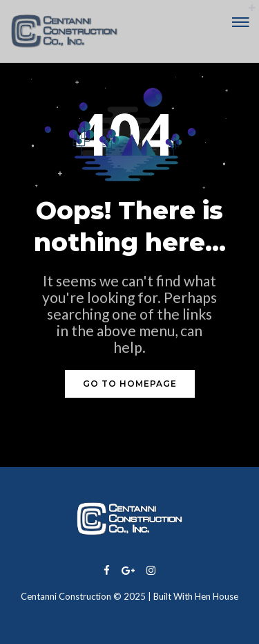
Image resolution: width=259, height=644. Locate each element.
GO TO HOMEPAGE (130, 384)
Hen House (217, 596)
